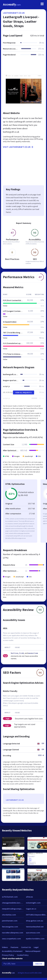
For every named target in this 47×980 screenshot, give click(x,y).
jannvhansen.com (10, 921)
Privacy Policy (8, 955)
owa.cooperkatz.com (11, 939)
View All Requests (24, 392)
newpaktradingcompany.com (13, 909)
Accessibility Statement (12, 951)
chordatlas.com (9, 915)
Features (14, 947)
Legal (36, 947)
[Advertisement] (23, 67)
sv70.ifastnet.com (10, 897)
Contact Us (26, 947)
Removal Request (33, 951)
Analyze (39, 964)
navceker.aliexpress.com (13, 933)
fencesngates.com (10, 927)
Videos (5, 947)
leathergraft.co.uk (14, 13)
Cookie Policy (23, 955)
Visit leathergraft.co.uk (18, 147)
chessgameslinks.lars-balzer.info (13, 903)
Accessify (12, 5)
